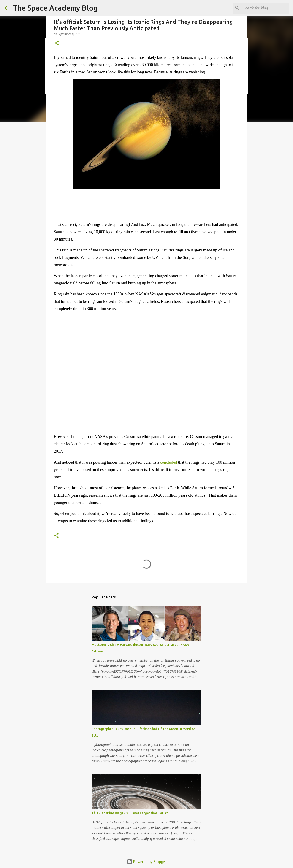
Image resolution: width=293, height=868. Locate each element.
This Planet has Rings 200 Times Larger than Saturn (130, 813)
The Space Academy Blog (55, 8)
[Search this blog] (265, 8)
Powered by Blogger (146, 862)
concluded (168, 462)
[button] (57, 43)
